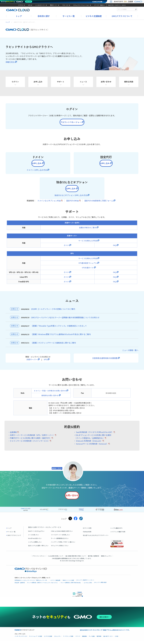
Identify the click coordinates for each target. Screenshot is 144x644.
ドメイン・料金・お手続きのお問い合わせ (50, 393)
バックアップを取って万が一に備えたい (63, 544)
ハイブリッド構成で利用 (118, 534)
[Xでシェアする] (70, 521)
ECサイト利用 (87, 531)
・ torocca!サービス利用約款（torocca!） (91, 446)
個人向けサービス (108, 639)
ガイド (66, 247)
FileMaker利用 (87, 534)
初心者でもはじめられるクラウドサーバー (96, 538)
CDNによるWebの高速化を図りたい (62, 534)
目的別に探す (44, 16)
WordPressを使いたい (35, 541)
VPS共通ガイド (88, 270)
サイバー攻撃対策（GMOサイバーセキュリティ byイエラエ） (43, 585)
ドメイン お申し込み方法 (37, 171)
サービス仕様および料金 (88, 243)
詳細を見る (10, 62)
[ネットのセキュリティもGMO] (17, 2)
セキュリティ (58, 639)
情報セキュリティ (106, 559)
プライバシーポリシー (39, 559)
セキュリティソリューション (81, 5)
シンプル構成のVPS (116, 531)
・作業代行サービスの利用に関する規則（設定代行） (30, 440)
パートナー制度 (98, 5)
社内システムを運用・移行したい (38, 548)
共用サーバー (32, 362)
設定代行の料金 (73, 203)
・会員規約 (13, 434)
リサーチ (78, 639)
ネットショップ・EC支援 (36, 639)
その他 (116, 639)
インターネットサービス (21, 639)
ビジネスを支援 (48, 639)
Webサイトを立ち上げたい (36, 534)
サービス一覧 (69, 16)
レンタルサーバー (40, 5)
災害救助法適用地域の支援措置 (105, 360)
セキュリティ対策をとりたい (60, 548)
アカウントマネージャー (70, 122)
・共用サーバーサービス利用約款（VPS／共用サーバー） (31, 437)
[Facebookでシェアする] (76, 521)
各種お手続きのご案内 (88, 230)
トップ (19, 16)
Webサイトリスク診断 (68, 583)
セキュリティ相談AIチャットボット (85, 583)
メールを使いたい (34, 537)
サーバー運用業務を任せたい (60, 541)
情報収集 (84, 639)
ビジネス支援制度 (94, 16)
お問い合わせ (72, 498)
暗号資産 (99, 639)
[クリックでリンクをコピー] (81, 521)
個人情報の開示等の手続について (76, 559)
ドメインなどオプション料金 (49, 203)
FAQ (115, 247)
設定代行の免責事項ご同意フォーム (99, 203)
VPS (29, 5)
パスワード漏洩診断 (55, 583)
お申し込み (36, 164)
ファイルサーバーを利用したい (60, 537)
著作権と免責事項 (93, 559)
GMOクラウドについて (122, 16)
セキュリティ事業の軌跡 (100, 585)
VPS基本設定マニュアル (88, 265)
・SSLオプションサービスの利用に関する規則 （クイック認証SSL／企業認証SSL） (92, 439)
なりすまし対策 (88, 585)
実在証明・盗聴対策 (20, 585)
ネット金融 (92, 639)
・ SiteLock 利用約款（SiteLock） (88, 443)
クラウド (21, 5)
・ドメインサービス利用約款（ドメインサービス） (29, 443)
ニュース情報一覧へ (130, 352)
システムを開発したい (35, 544)
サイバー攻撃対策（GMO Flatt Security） (71, 585)
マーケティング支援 (68, 639)
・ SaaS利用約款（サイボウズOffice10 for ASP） (93, 434)
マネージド (65, 5)
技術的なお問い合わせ (50, 398)
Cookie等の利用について (56, 559)
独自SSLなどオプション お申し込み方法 (71, 197)
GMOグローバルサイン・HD (116, 5)
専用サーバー (54, 5)
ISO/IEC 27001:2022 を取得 (76, 561)
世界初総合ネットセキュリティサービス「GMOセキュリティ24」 (31, 583)
